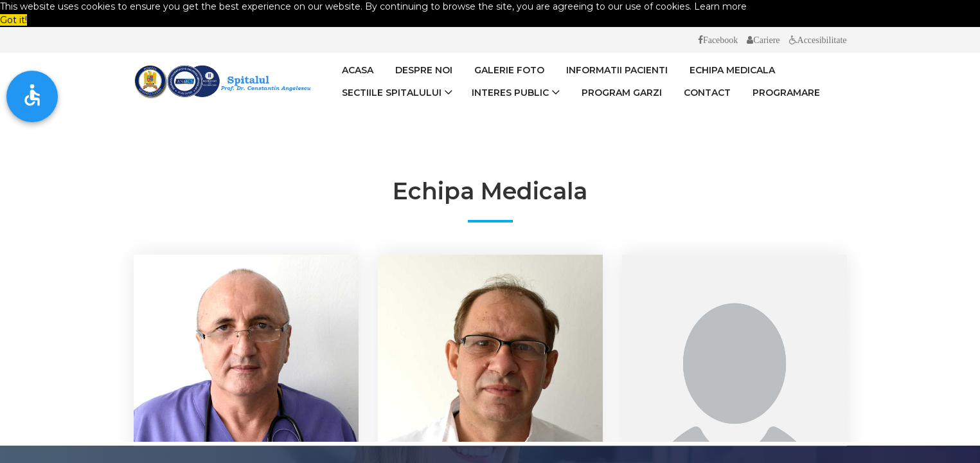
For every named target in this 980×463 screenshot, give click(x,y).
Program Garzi (622, 93)
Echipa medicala (732, 70)
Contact (707, 93)
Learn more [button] (720, 6)
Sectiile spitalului (392, 93)
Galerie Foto (509, 70)
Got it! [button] (13, 20)
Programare (786, 93)
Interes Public (510, 93)
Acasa (358, 70)
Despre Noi (424, 70)
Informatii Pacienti (617, 70)
